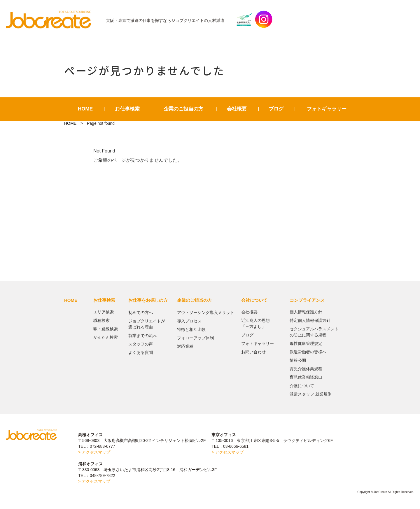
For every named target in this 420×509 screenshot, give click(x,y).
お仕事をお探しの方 (148, 300)
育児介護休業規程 (306, 369)
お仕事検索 (127, 109)
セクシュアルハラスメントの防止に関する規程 (314, 332)
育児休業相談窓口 (306, 377)
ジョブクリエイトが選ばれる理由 (147, 324)
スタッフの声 (141, 344)
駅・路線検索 (106, 329)
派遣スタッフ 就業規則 (311, 394)
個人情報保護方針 (306, 312)
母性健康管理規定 (306, 343)
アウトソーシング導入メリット (206, 313)
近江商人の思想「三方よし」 (256, 323)
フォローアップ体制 (195, 338)
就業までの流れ (143, 336)
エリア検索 (104, 312)
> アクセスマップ (94, 452)
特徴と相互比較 (191, 329)
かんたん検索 (106, 337)
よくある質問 (141, 352)
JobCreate (51, 19)
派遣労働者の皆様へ (308, 352)
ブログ (276, 109)
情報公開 (298, 360)
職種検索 (101, 320)
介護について (302, 386)
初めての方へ (141, 313)
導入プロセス (189, 321)
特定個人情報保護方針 (310, 320)
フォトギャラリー (327, 109)
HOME (85, 109)
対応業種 (185, 346)
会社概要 (237, 109)
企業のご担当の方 (183, 109)
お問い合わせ (253, 352)
